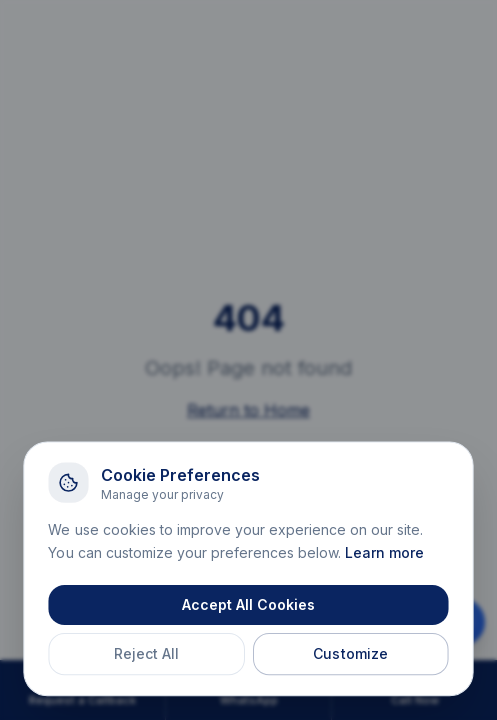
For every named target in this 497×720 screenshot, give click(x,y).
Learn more (384, 554)
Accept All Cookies (248, 606)
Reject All (147, 655)
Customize (350, 655)
